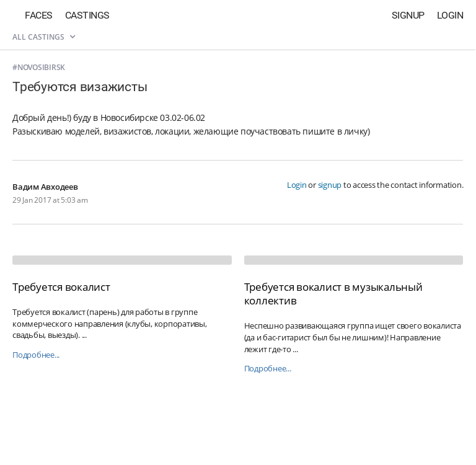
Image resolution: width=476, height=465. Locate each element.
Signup (408, 15)
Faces (39, 15)
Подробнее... (36, 355)
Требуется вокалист (61, 287)
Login (450, 15)
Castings (87, 15)
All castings (44, 37)
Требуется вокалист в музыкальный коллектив (333, 294)
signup (330, 185)
